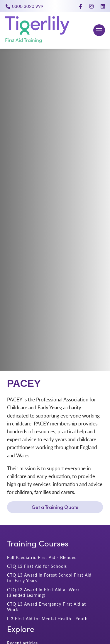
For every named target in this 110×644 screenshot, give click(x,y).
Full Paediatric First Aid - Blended (42, 557)
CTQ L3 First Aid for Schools (37, 566)
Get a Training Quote (55, 507)
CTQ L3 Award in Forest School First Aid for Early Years (49, 578)
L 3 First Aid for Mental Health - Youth (47, 619)
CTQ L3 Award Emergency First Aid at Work (46, 607)
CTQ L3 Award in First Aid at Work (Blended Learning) (43, 592)
